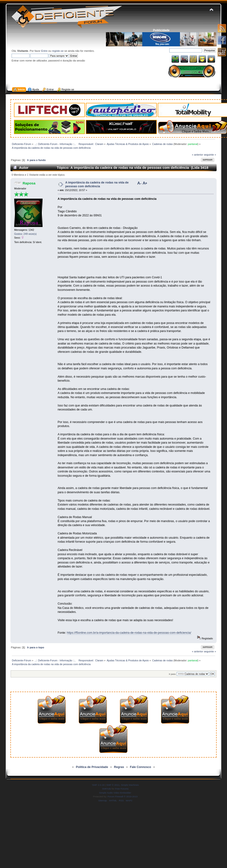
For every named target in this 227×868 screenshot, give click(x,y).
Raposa (29, 183)
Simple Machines (130, 785)
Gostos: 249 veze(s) (25, 234)
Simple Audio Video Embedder (115, 793)
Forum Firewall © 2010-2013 (122, 796)
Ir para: (172, 674)
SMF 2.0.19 (98, 785)
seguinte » (210, 155)
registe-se (58, 51)
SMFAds (107, 789)
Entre (44, 51)
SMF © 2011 (113, 785)
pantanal (193, 144)
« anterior (197, 155)
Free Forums (122, 789)
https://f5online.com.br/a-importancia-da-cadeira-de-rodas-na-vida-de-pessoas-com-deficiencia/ (129, 633)
